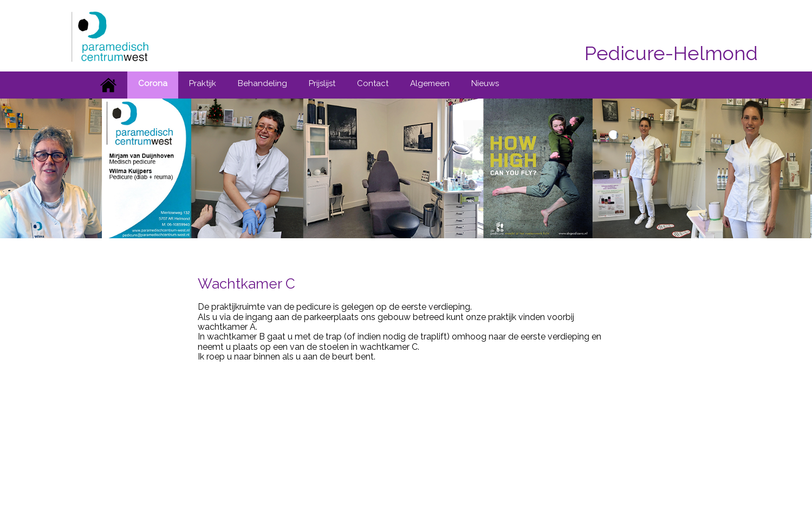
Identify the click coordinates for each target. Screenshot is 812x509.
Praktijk (203, 83)
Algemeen (430, 83)
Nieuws (485, 83)
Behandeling (262, 83)
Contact (373, 83)
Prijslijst (322, 83)
